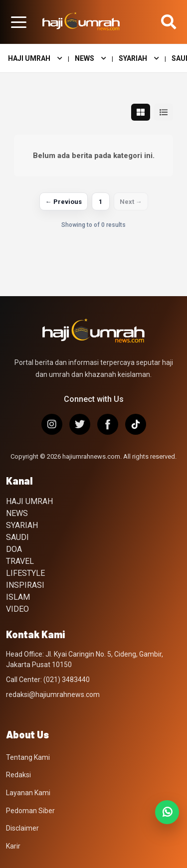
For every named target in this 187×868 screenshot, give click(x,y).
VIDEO (17, 609)
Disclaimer (22, 828)
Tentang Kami (28, 757)
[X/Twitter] (80, 424)
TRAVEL (20, 561)
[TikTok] (136, 424)
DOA (14, 549)
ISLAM (18, 597)
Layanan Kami (28, 793)
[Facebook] (108, 424)
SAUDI (17, 537)
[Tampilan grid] (141, 112)
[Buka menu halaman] (18, 22)
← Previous (64, 202)
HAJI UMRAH (35, 58)
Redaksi (18, 775)
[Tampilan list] (164, 112)
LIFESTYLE (25, 573)
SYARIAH (139, 58)
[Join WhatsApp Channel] (167, 812)
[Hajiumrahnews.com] (81, 22)
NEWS (91, 58)
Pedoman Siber (30, 811)
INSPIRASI (25, 585)
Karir (13, 846)
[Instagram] (52, 424)
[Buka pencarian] (169, 22)
